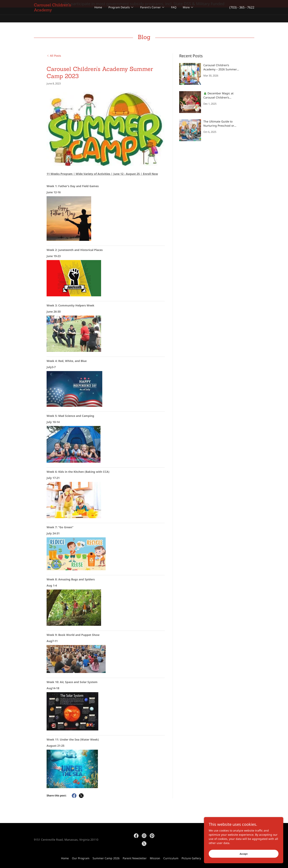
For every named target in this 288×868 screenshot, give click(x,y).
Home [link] (98, 15)
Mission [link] (155, 858)
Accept (244, 854)
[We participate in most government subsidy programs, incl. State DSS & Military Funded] (144, 4)
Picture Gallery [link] (191, 858)
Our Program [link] (81, 858)
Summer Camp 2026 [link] (106, 858)
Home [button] (65, 858)
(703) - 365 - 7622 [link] (242, 15)
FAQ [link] (174, 15)
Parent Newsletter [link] (135, 858)
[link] (61, 18)
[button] (121, 15)
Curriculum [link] (171, 858)
